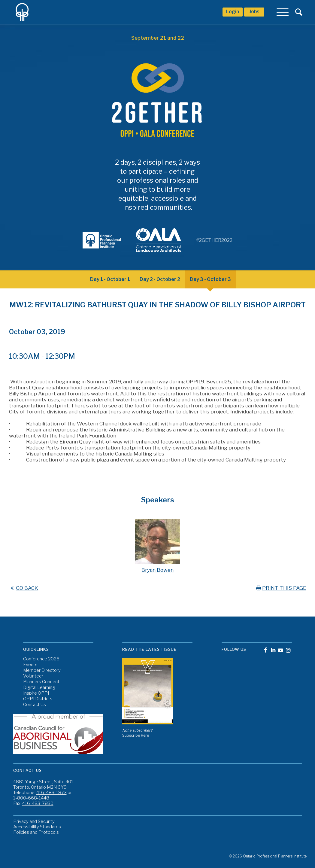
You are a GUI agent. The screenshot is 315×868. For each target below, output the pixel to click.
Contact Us (35, 705)
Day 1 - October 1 (110, 279)
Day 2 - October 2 (160, 279)
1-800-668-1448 (31, 798)
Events (30, 665)
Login (233, 12)
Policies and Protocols (36, 832)
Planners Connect (41, 682)
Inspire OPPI (36, 693)
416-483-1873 (51, 793)
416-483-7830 (38, 803)
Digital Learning (39, 688)
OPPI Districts (38, 699)
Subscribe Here (136, 735)
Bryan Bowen (157, 570)
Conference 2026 (41, 659)
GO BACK (24, 588)
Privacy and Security (34, 821)
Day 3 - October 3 (210, 279)
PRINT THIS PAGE (281, 588)
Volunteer (33, 676)
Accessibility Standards (37, 827)
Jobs (254, 12)
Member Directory (42, 670)
